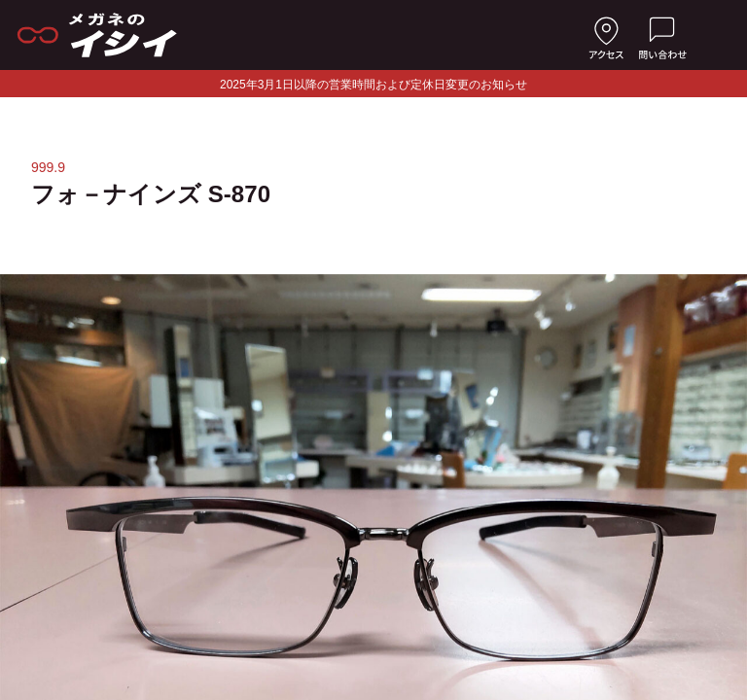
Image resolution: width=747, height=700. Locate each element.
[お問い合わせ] (662, 35)
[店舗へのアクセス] (606, 35)
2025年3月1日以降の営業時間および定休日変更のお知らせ (373, 85)
